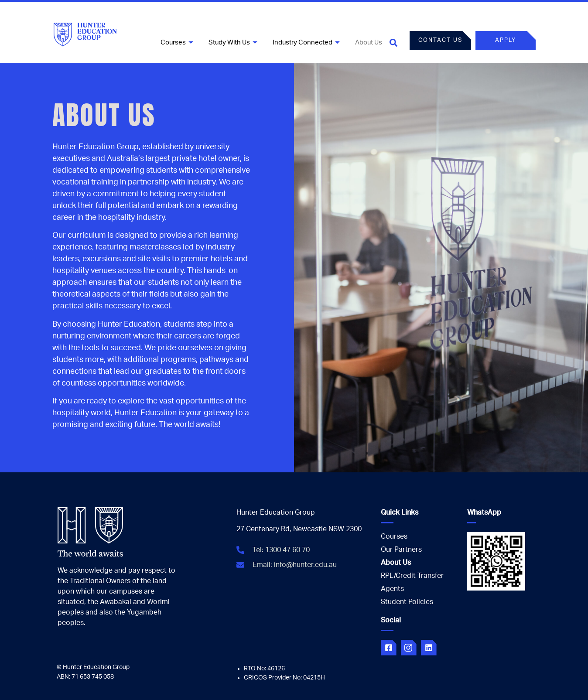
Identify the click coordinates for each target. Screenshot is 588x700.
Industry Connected (307, 43)
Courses (178, 43)
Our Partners (401, 550)
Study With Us (234, 43)
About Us (369, 43)
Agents (392, 589)
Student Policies (407, 602)
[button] (394, 43)
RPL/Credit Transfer (412, 576)
